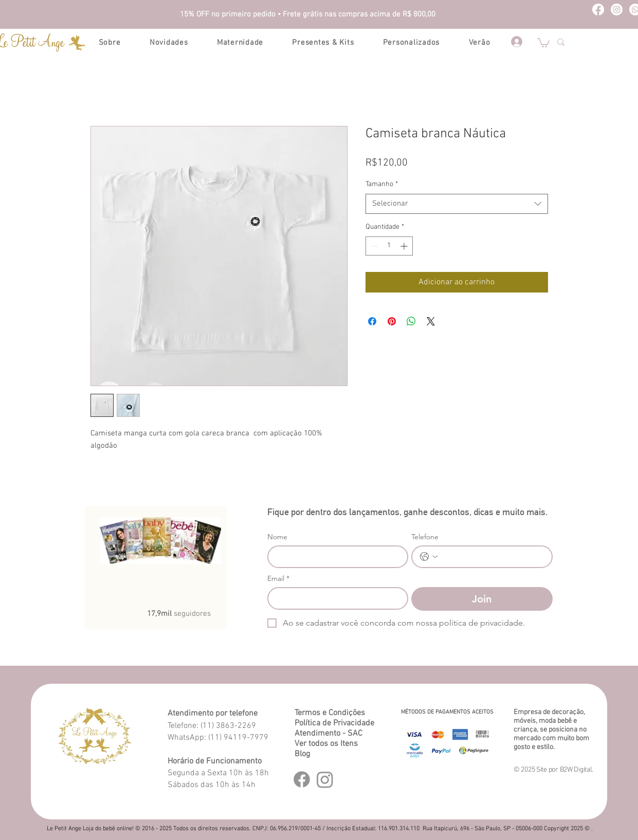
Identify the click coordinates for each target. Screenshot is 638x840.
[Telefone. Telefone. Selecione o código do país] (429, 557)
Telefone (425, 537)
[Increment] (405, 246)
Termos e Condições (330, 713)
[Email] (335, 598)
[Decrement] (373, 246)
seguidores (192, 614)
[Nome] (335, 557)
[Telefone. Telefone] (492, 557)
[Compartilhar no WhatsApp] (411, 321)
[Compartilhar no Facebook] (372, 321)
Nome (277, 537)
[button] (543, 42)
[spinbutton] (389, 246)
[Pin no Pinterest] (392, 321)
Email (278, 579)
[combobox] (457, 204)
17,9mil (160, 614)
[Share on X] (431, 321)
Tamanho (382, 184)
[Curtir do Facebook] (157, 592)
